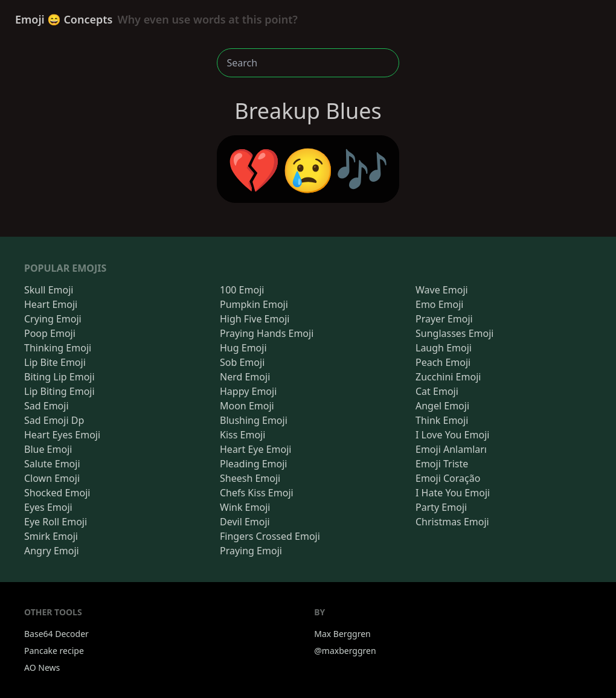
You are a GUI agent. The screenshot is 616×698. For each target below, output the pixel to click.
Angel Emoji (442, 406)
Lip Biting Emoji (59, 391)
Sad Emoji (47, 406)
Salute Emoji (52, 464)
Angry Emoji (52, 551)
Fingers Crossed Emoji (270, 536)
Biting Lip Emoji (59, 377)
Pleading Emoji (253, 464)
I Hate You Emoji (453, 493)
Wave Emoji (442, 290)
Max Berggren (342, 634)
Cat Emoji (437, 391)
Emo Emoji (440, 304)
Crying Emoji (53, 319)
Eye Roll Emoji (56, 522)
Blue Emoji (48, 449)
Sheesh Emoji (250, 478)
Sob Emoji (242, 362)
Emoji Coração (448, 478)
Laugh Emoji (444, 348)
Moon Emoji (247, 406)
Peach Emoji (443, 362)
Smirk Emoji (51, 536)
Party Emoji (441, 507)
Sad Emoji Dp (54, 420)
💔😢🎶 (308, 169)
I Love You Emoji (452, 435)
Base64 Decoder (56, 634)
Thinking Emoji (58, 348)
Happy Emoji (248, 391)
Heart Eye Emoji (255, 449)
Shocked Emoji (57, 493)
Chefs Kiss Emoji (257, 493)
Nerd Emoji (245, 377)
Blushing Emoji (254, 420)
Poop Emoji (50, 333)
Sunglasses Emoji (454, 333)
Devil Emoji (245, 522)
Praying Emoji (251, 551)
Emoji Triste (442, 464)
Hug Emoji (243, 348)
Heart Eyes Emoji (62, 435)
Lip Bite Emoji (55, 362)
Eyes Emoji (48, 507)
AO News (42, 668)
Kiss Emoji (242, 435)
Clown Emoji (52, 478)
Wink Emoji (245, 507)
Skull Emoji (49, 290)
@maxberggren (345, 651)
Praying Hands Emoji (267, 333)
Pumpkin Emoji (254, 304)
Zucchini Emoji (448, 377)
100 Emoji (242, 290)
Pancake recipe (54, 651)
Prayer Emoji (444, 319)
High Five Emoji (255, 319)
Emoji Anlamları (451, 449)
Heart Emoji (51, 304)
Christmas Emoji (452, 522)
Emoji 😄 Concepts (156, 19)
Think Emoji (442, 420)
